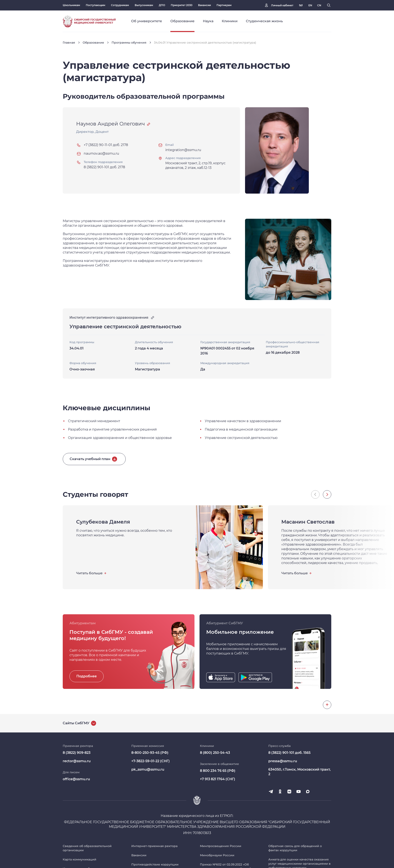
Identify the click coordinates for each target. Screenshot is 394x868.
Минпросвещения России (221, 846)
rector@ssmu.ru (77, 761)
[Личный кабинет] (279, 5)
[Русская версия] (310, 5)
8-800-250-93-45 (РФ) (150, 753)
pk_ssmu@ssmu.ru (148, 769)
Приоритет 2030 (182, 5)
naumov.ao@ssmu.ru (101, 153)
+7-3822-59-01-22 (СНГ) (151, 761)
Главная (69, 43)
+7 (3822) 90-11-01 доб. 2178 (106, 145)
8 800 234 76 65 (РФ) (218, 771)
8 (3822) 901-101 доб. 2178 (104, 167)
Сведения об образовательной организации (87, 848)
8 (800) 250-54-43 (215, 753)
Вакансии (204, 5)
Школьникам (71, 5)
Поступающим (96, 5)
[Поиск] (329, 5)
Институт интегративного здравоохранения (112, 318)
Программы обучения (129, 43)
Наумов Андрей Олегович (110, 124)
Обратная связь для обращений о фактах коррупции (295, 848)
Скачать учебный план (90, 459)
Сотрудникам (120, 5)
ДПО (162, 5)
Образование (93, 43)
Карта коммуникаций (80, 859)
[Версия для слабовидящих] (301, 5)
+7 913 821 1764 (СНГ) (218, 779)
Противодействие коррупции (155, 864)
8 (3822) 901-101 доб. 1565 (289, 753)
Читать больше (89, 573)
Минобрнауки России (217, 855)
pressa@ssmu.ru (283, 761)
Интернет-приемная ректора (154, 846)
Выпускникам (144, 5)
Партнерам (224, 5)
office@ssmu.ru (76, 779)
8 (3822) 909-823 (77, 753)
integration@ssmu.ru (183, 150)
